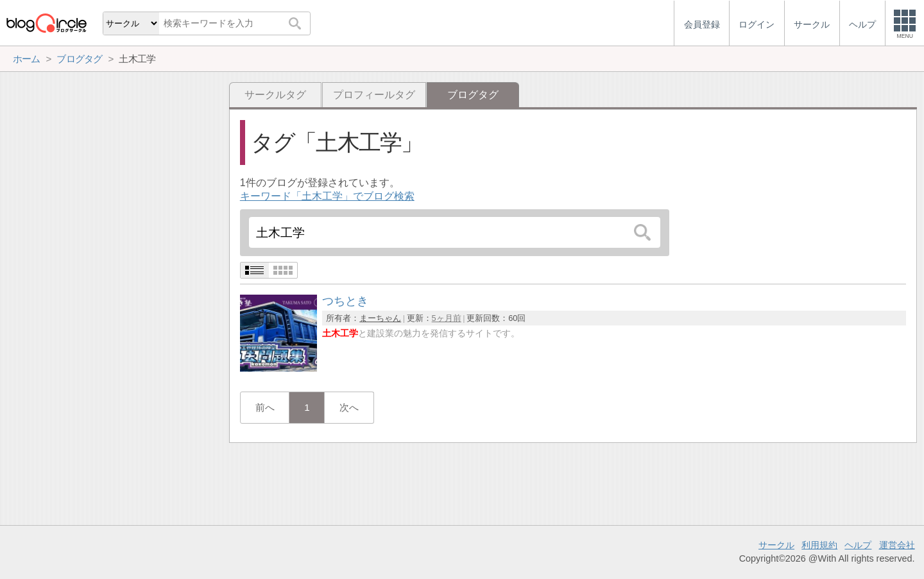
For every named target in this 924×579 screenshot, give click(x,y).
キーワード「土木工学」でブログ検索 (327, 196)
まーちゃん (380, 318)
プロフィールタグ (374, 95)
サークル (776, 545)
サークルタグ (275, 95)
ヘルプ (858, 545)
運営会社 (897, 545)
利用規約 (819, 545)
